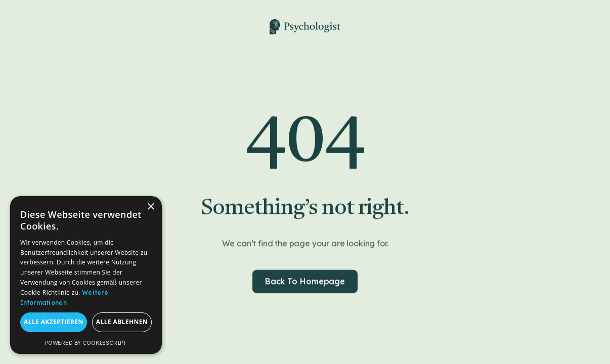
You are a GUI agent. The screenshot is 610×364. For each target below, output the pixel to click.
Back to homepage (305, 283)
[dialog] (86, 275)
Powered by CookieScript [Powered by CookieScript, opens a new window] (86, 343)
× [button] (150, 207)
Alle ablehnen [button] (122, 322)
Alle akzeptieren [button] (54, 322)
